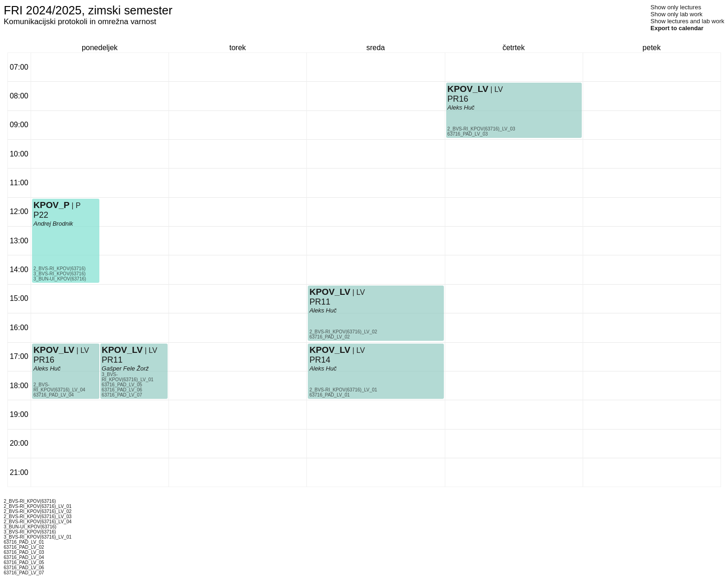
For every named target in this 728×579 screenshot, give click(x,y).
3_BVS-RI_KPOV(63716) (59, 274)
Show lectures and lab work (687, 21)
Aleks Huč (47, 368)
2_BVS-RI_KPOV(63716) (59, 269)
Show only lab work (676, 14)
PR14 (320, 360)
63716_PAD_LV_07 (122, 395)
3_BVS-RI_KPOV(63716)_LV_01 (128, 377)
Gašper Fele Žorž (125, 368)
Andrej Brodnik (53, 224)
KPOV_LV (54, 350)
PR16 (44, 360)
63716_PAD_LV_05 (122, 385)
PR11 (112, 360)
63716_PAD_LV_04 (54, 395)
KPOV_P (52, 205)
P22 (41, 215)
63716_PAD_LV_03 (468, 134)
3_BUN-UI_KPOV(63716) (60, 279)
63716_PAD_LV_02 (329, 337)
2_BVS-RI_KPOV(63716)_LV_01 (343, 390)
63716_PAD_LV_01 (329, 395)
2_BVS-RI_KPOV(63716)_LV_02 (343, 332)
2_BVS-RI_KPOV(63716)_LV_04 (59, 387)
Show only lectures (676, 7)
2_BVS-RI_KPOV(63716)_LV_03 (481, 129)
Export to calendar (677, 28)
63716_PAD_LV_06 (122, 390)
